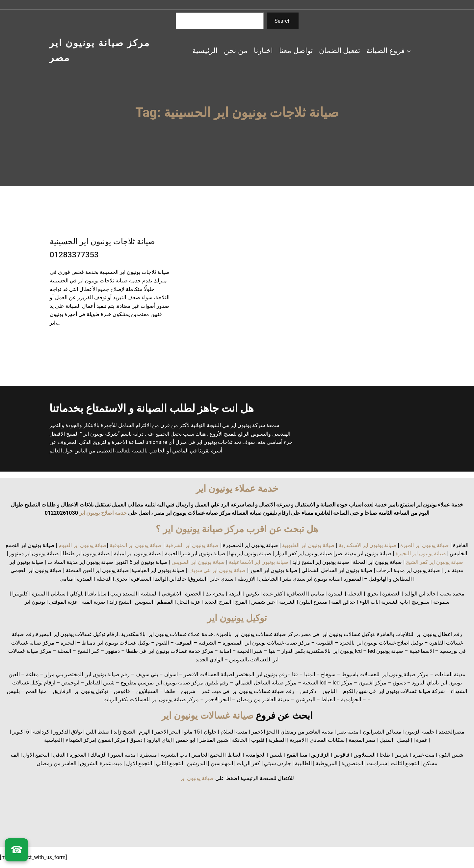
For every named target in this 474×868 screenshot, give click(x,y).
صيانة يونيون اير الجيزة (425, 545)
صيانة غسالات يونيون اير (207, 716)
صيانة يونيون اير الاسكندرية (368, 545)
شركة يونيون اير (248, 425)
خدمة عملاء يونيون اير (237, 489)
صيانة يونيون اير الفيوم (83, 545)
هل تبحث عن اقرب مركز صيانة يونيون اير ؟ (237, 529)
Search (283, 21)
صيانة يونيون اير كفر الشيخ (434, 562)
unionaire (157, 442)
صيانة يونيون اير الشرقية (192, 545)
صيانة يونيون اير (197, 778)
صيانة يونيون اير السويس (198, 562)
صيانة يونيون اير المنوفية (136, 545)
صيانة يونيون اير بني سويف (217, 570)
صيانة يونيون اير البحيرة (421, 553)
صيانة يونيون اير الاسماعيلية (259, 562)
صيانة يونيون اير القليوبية (308, 545)
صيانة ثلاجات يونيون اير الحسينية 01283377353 (102, 248)
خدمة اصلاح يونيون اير (102, 513)
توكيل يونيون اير (237, 618)
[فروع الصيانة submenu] (409, 51)
